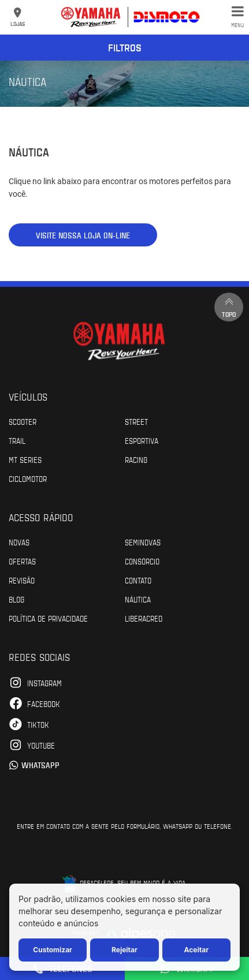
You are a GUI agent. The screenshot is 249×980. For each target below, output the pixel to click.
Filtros (125, 47)
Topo (229, 307)
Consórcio (142, 561)
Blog (16, 599)
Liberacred (144, 618)
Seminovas (143, 542)
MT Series (25, 459)
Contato (138, 580)
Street (136, 421)
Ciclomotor (28, 478)
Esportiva (142, 440)
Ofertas (22, 561)
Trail (17, 440)
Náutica (138, 599)
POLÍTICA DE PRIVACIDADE (48, 618)
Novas (19, 542)
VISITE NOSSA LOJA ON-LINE (83, 235)
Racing (136, 459)
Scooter (23, 421)
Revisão (22, 580)
